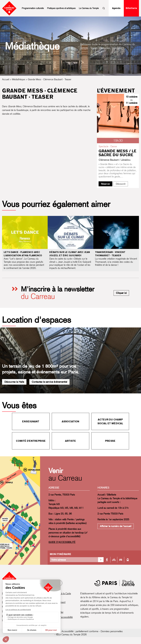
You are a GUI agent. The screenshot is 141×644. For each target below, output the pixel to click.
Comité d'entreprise (31, 441)
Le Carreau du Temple (89, 8)
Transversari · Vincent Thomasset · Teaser (110, 254)
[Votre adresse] (74, 560)
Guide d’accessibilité (63, 617)
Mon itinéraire (61, 554)
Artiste (70, 441)
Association (70, 421)
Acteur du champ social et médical (110, 421)
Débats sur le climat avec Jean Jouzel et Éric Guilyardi (70, 254)
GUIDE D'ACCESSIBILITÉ (62, 542)
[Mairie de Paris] (114, 583)
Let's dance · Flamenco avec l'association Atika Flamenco (23, 254)
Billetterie (131, 8)
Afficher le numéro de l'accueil (116, 526)
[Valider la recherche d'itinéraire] (101, 560)
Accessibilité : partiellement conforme (80, 631)
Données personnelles (112, 631)
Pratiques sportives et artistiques (61, 8)
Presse (110, 441)
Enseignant (31, 421)
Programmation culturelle (33, 8)
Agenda (116, 8)
